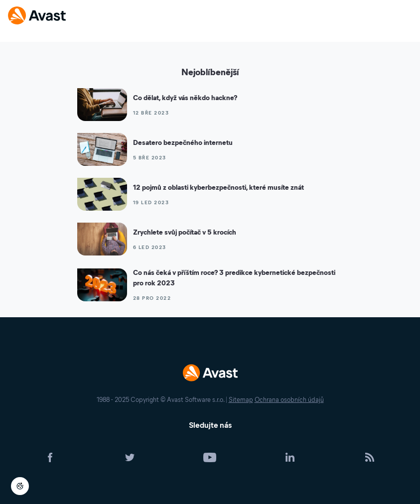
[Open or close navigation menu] (404, 16)
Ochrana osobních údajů (289, 400)
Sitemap (241, 400)
